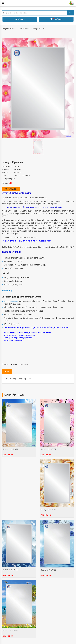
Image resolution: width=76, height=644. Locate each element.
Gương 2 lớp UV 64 (48, 510)
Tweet (14, 364)
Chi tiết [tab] (7, 372)
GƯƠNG (13, 29)
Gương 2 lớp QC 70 (10, 449)
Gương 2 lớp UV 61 (48, 449)
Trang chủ (5, 29)
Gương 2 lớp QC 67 (10, 630)
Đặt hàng (11, 189)
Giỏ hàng (56, 19)
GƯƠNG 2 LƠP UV (24, 29)
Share (5, 364)
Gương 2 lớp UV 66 (48, 570)
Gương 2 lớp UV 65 (10, 570)
